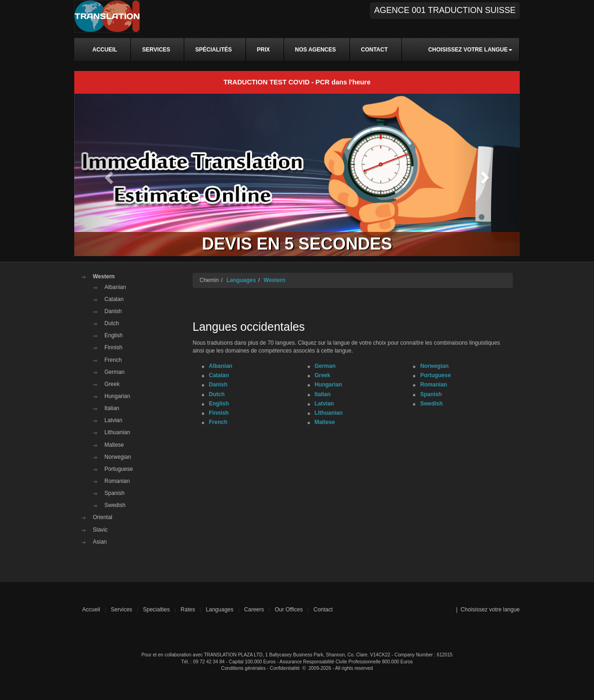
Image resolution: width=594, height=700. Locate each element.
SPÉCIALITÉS (214, 50)
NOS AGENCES (316, 50)
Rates (188, 610)
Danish (113, 311)
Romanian (117, 481)
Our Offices (289, 610)
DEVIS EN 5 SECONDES (297, 244)
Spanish (114, 493)
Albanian (115, 287)
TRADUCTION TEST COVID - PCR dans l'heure (297, 82)
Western (104, 276)
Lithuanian (117, 432)
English (113, 335)
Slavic (100, 530)
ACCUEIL (105, 50)
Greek (112, 384)
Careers (254, 610)
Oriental (103, 517)
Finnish (113, 347)
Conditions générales (244, 668)
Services (122, 610)
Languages (241, 280)
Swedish (115, 505)
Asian (100, 542)
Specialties (156, 610)
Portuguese (119, 469)
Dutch (112, 323)
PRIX (264, 50)
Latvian (113, 420)
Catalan (114, 299)
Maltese (114, 445)
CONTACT (374, 50)
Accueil (91, 610)
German (114, 372)
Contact (323, 610)
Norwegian (118, 457)
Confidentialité (285, 668)
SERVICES (156, 50)
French (113, 360)
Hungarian (117, 396)
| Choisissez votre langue (488, 610)
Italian (112, 408)
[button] (108, 175)
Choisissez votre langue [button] (470, 50)
